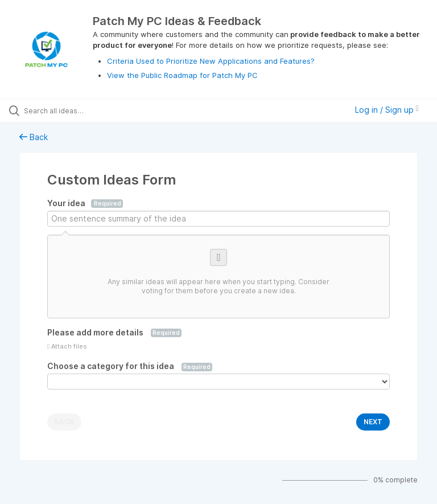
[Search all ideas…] (77, 110)
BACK (64, 422)
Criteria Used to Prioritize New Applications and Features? (211, 61)
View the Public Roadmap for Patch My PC (182, 75)
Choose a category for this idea (130, 366)
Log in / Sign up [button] (387, 110)
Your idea (85, 203)
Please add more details (114, 333)
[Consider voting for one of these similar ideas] (218, 276)
